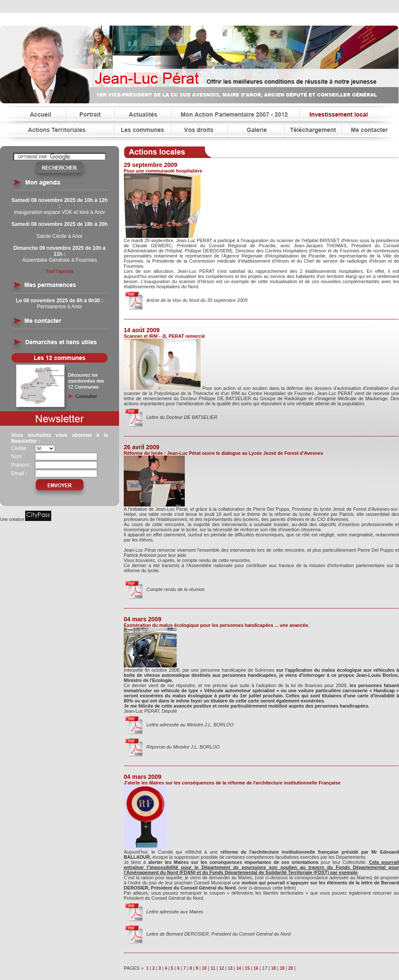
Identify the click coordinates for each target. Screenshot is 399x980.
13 (230, 968)
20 (290, 968)
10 (204, 968)
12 (222, 968)
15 (247, 968)
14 (239, 968)
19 (282, 968)
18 (273, 968)
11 (213, 968)
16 (256, 968)
